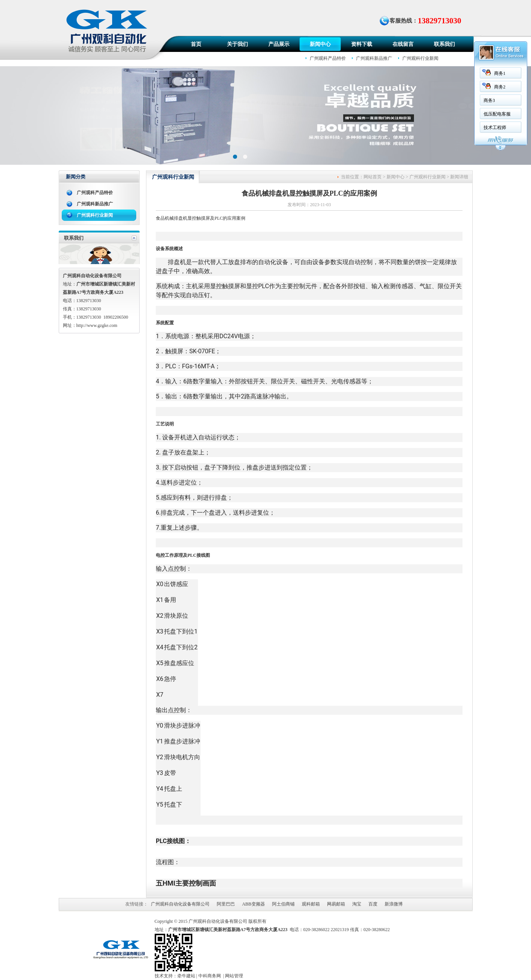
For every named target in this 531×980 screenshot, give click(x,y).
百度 (373, 904)
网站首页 (373, 177)
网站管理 (234, 976)
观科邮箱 (311, 904)
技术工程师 (470, 128)
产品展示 (279, 44)
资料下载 (362, 44)
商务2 (475, 87)
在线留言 (403, 44)
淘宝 (357, 904)
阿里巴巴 (226, 904)
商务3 (464, 100)
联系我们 (444, 44)
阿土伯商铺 (283, 904)
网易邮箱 (336, 904)
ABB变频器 (253, 904)
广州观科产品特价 (328, 58)
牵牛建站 (186, 976)
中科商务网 (210, 976)
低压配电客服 (472, 114)
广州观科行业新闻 (420, 58)
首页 (196, 44)
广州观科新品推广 (374, 58)
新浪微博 (394, 904)
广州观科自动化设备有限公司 (180, 904)
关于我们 (237, 44)
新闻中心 (320, 44)
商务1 (475, 73)
